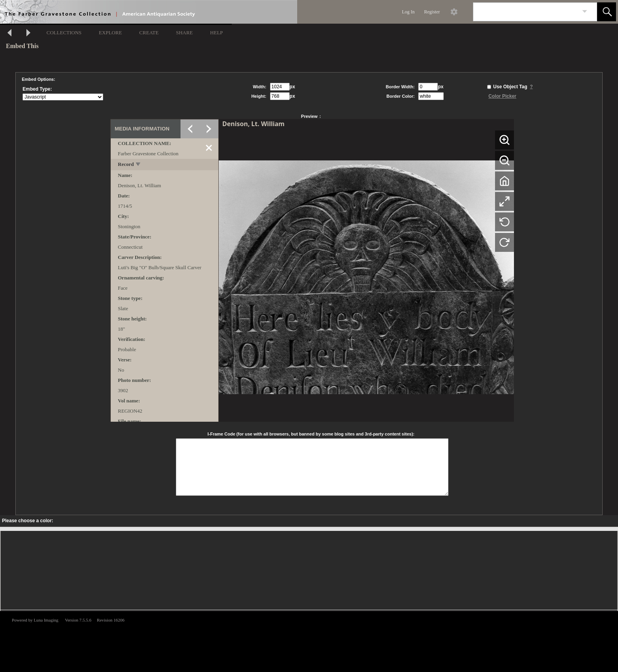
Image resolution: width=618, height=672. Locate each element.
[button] (607, 12)
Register (432, 12)
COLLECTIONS (64, 33)
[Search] (526, 12)
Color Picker (502, 96)
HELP (217, 33)
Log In (408, 12)
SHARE (184, 33)
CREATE (149, 33)
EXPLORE (111, 33)
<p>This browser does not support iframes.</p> (309, 641)
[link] (585, 12)
